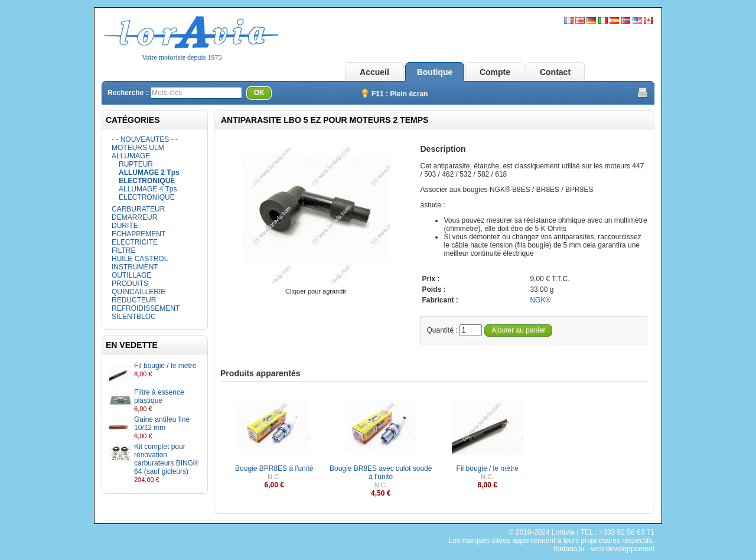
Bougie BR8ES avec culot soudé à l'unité (381, 473)
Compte (495, 72)
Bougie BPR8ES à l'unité (274, 468)
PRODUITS (130, 284)
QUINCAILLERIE (139, 292)
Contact (555, 72)
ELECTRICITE (135, 242)
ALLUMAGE (131, 156)
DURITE (125, 226)
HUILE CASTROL (140, 259)
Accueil (374, 72)
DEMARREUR (134, 217)
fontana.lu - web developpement (604, 549)
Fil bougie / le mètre (165, 366)
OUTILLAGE (131, 275)
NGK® (540, 300)
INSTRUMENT (135, 267)
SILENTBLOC (134, 317)
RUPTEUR (136, 164)
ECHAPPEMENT (139, 234)
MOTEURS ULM (138, 148)
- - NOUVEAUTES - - (145, 139)
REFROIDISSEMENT (146, 308)
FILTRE (123, 250)
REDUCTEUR (134, 300)
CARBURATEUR (138, 209)
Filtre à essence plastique (159, 396)
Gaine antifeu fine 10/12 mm (162, 424)
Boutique (435, 72)
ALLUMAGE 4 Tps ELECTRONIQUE (148, 193)
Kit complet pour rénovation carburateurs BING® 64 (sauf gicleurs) (166, 459)
